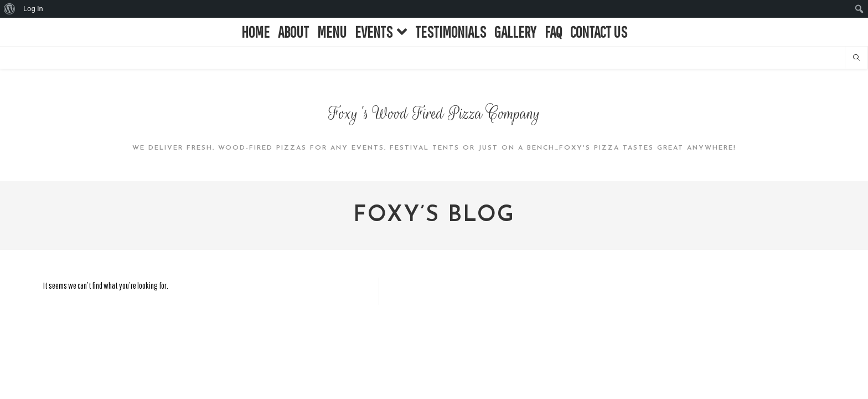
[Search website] (856, 58)
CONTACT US (599, 32)
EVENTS (381, 32)
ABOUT (293, 32)
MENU (332, 32)
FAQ (553, 32)
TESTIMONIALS (451, 32)
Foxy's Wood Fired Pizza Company (434, 114)
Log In (33, 9)
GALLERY (515, 32)
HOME (255, 32)
